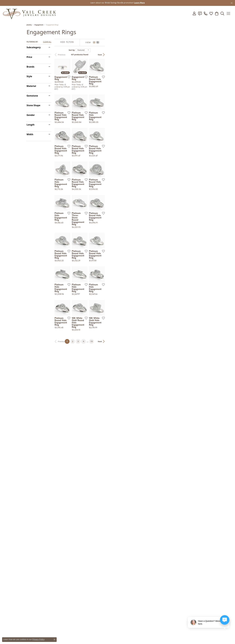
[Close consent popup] (54, 640)
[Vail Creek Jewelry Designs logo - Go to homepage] (29, 13)
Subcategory (34, 47)
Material (31, 86)
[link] (200, 13)
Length (30, 125)
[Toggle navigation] (229, 13)
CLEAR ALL (47, 42)
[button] (194, 13)
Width (30, 134)
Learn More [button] (139, 3)
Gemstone (32, 96)
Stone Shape (33, 105)
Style (29, 76)
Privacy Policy (38, 639)
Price (29, 57)
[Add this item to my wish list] (103, 112)
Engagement (39, 25)
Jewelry (29, 25)
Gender (31, 115)
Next (204, 55)
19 (143, 562)
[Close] (232, 3)
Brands (30, 67)
